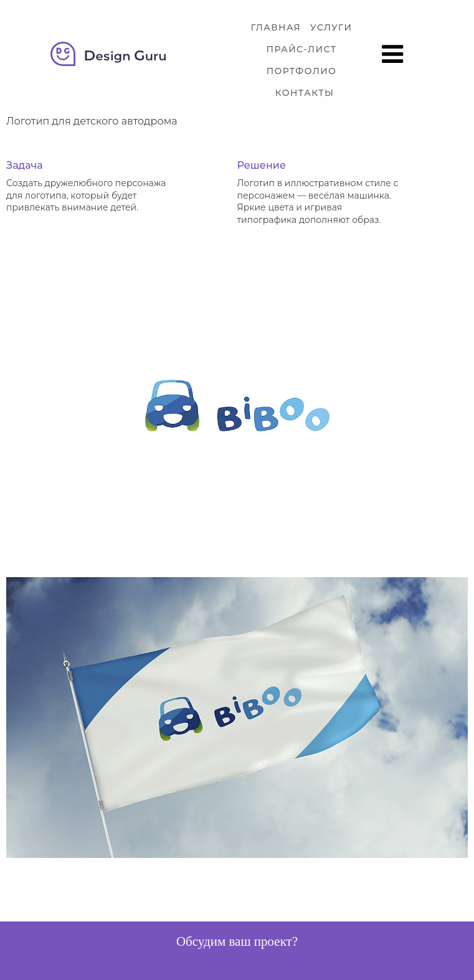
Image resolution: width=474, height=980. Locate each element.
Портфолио (302, 71)
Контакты (305, 93)
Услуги (331, 28)
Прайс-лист (302, 49)
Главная (276, 28)
